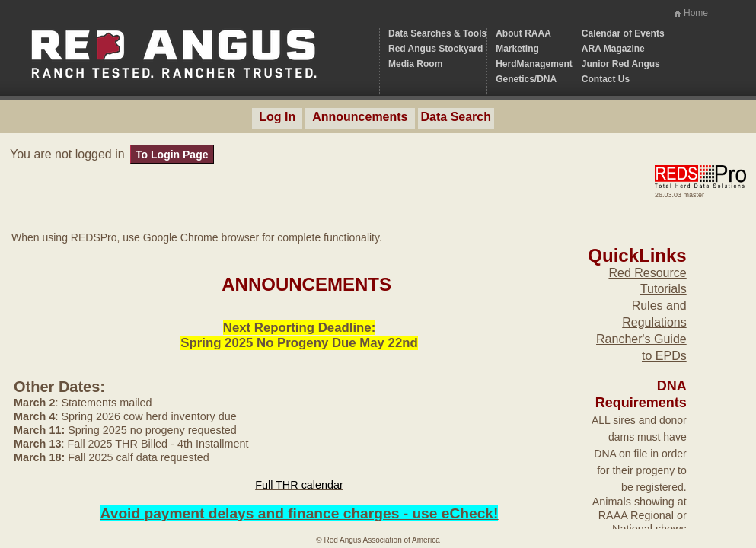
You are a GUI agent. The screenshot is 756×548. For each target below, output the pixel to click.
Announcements (360, 117)
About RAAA (523, 33)
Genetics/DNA (526, 79)
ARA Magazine (613, 49)
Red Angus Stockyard (435, 49)
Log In (277, 117)
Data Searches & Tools (437, 33)
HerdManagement (534, 64)
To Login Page (172, 155)
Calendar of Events (623, 33)
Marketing (517, 49)
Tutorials (663, 289)
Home (696, 13)
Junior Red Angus (621, 64)
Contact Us (606, 79)
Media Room (415, 64)
